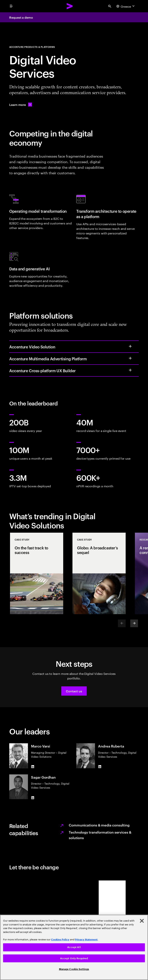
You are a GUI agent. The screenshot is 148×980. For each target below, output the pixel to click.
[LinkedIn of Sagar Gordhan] (33, 798)
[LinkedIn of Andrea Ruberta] (100, 767)
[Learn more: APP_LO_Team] (21, 105)
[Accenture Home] (70, 6)
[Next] (134, 623)
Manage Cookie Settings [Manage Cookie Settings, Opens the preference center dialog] (74, 969)
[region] (74, 947)
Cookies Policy (60, 940)
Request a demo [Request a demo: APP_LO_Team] (21, 17)
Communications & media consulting (99, 825)
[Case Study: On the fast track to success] (37, 573)
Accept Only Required (74, 958)
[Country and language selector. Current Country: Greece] (126, 6)
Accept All (74, 947)
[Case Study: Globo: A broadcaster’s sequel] (99, 573)
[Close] (142, 921)
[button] (74, 691)
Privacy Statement (86, 940)
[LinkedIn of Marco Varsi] (33, 767)
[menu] (11, 6)
